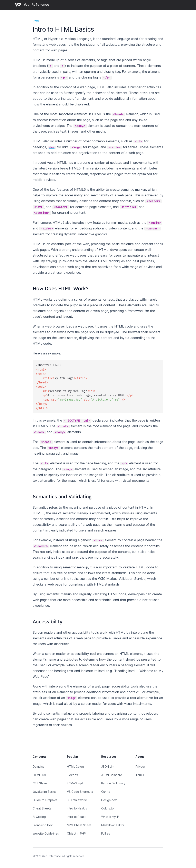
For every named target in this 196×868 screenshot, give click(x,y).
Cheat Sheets (42, 808)
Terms (140, 775)
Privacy (141, 767)
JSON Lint (108, 767)
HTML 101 (39, 775)
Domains (38, 767)
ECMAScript (75, 783)
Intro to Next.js (77, 808)
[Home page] (32, 5)
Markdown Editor (113, 825)
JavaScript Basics (45, 792)
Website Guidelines (46, 833)
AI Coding (39, 817)
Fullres (106, 833)
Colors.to (107, 808)
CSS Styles (40, 783)
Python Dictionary (113, 783)
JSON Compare (112, 775)
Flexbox (72, 775)
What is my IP (110, 817)
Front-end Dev (43, 825)
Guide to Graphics (45, 800)
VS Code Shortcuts (80, 792)
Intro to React (76, 817)
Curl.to (106, 792)
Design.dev (109, 800)
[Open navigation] (7, 5)
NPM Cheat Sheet (79, 825)
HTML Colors (76, 767)
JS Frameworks (77, 800)
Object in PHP (76, 833)
